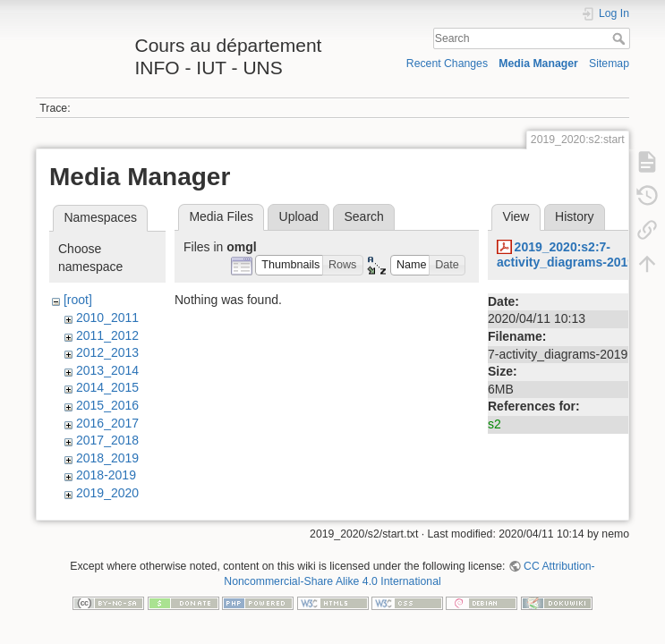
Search (621, 38)
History (575, 216)
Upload (299, 216)
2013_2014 (107, 370)
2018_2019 (107, 458)
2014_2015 (107, 387)
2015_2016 (107, 405)
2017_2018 (107, 440)
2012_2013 (107, 352)
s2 (494, 424)
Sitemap (609, 64)
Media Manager (538, 64)
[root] (78, 300)
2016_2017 (107, 423)
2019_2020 (107, 493)
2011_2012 (107, 335)
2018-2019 (106, 475)
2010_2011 (107, 318)
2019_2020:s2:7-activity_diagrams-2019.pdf (577, 254)
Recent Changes (447, 64)
